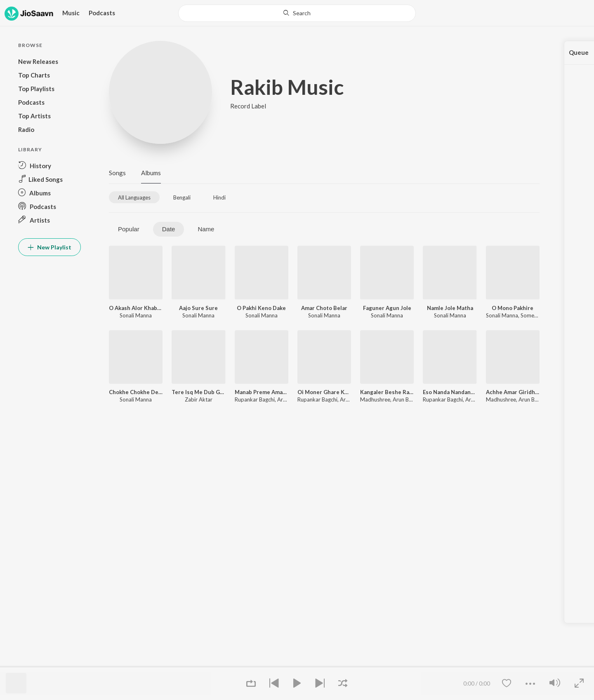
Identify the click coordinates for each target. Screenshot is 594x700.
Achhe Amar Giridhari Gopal (513, 392)
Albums (151, 173)
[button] (49, 166)
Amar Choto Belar (324, 308)
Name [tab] (206, 229)
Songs (117, 173)
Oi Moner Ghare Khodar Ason (324, 392)
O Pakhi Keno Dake (261, 308)
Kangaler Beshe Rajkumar (387, 392)
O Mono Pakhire (513, 308)
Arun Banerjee (410, 399)
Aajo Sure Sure (198, 308)
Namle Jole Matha (450, 308)
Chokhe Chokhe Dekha (136, 392)
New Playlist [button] (49, 247)
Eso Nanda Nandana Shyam (450, 392)
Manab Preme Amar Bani (262, 392)
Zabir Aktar (199, 399)
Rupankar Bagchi (255, 399)
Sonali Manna (136, 315)
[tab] (134, 197)
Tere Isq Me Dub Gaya (198, 392)
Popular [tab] (129, 229)
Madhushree (375, 399)
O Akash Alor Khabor (136, 308)
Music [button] (71, 13)
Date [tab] (169, 229)
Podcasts (102, 13)
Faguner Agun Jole (387, 308)
